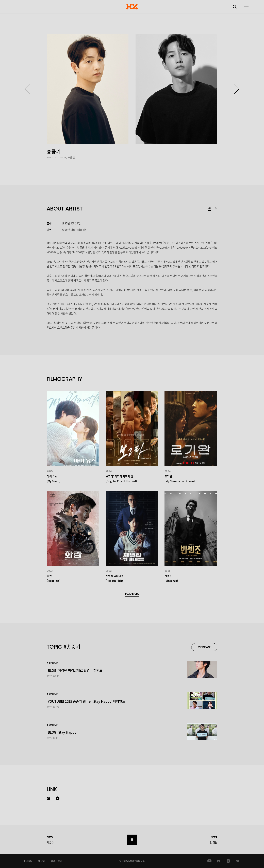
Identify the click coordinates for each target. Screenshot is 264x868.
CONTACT (57, 861)
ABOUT (42, 861)
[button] (237, 89)
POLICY (28, 861)
